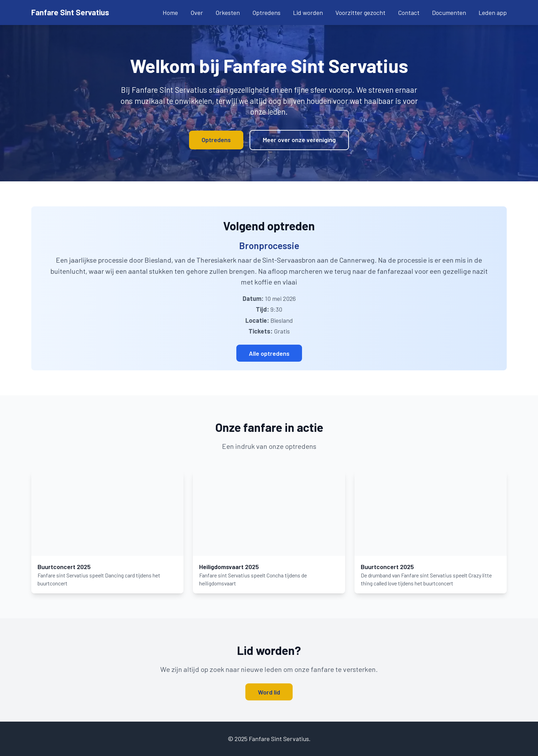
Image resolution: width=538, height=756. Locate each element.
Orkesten (228, 13)
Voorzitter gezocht (360, 13)
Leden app (493, 13)
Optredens (266, 13)
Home (170, 13)
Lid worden (308, 13)
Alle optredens (269, 353)
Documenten (449, 13)
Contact (409, 13)
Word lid (269, 692)
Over (197, 13)
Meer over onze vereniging (299, 140)
